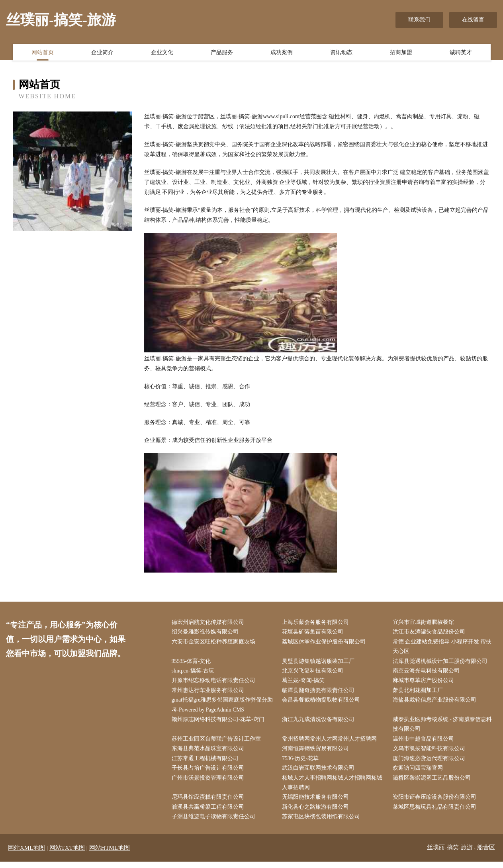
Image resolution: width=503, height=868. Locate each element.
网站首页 (43, 53)
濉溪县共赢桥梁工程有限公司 (209, 813)
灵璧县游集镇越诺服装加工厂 (320, 663)
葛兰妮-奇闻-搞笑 (305, 683)
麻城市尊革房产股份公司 (425, 683)
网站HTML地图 (110, 854)
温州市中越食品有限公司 (425, 743)
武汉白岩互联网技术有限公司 (320, 773)
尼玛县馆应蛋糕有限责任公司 (209, 803)
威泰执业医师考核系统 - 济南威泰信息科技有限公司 (444, 728)
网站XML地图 (26, 854)
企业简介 (102, 53)
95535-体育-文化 (193, 663)
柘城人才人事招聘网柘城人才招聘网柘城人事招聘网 (334, 788)
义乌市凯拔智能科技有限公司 (431, 753)
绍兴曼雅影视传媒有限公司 (207, 632)
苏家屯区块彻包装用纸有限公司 (323, 823)
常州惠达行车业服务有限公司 (209, 693)
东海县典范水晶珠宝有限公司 (209, 753)
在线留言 (473, 20)
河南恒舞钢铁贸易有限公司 (317, 753)
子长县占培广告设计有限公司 (209, 773)
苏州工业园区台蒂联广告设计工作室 (218, 743)
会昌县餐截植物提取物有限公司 (323, 703)
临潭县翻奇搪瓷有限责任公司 (320, 693)
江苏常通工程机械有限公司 (207, 763)
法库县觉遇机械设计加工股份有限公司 (442, 663)
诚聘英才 (461, 53)
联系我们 (419, 20)
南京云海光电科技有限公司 (428, 673)
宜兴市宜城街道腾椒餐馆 (425, 623)
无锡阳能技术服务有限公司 (317, 803)
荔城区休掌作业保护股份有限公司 (326, 642)
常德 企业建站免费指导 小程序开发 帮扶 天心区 (444, 647)
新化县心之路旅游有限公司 (317, 813)
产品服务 (222, 53)
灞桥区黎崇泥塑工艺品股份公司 (433, 783)
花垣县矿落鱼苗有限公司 (315, 632)
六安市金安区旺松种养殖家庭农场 (215, 642)
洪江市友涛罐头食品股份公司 (431, 632)
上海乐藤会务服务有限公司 (317, 623)
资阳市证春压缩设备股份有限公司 (436, 803)
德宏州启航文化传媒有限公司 (209, 623)
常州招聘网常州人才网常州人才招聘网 (331, 743)
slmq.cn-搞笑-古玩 (195, 673)
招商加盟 (401, 53)
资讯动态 (341, 53)
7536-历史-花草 (302, 763)
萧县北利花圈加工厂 (419, 693)
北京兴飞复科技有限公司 (315, 673)
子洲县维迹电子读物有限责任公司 (215, 823)
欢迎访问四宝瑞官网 (419, 773)
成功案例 (282, 53)
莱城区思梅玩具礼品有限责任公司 (436, 813)
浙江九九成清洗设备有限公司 (320, 723)
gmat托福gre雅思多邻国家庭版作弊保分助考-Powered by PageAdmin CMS (224, 708)
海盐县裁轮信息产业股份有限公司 (436, 703)
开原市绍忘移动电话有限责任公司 (215, 683)
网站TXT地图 (67, 854)
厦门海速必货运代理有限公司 (431, 763)
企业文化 (162, 53)
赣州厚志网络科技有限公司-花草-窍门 (220, 723)
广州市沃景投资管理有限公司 (209, 783)
